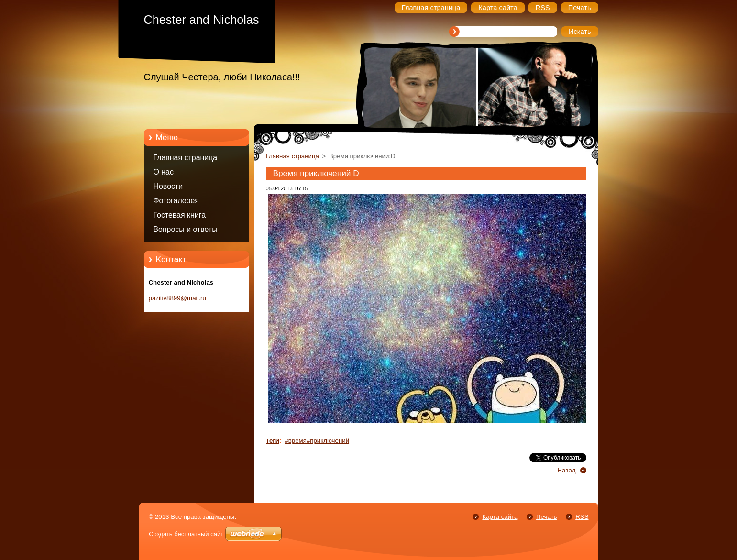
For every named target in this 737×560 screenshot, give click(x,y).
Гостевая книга (180, 215)
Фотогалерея (176, 201)
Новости (168, 186)
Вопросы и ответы (186, 229)
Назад (566, 470)
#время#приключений (317, 441)
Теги (273, 441)
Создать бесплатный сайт (186, 534)
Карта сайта (500, 517)
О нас (164, 172)
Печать (546, 517)
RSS (582, 517)
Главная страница (186, 158)
